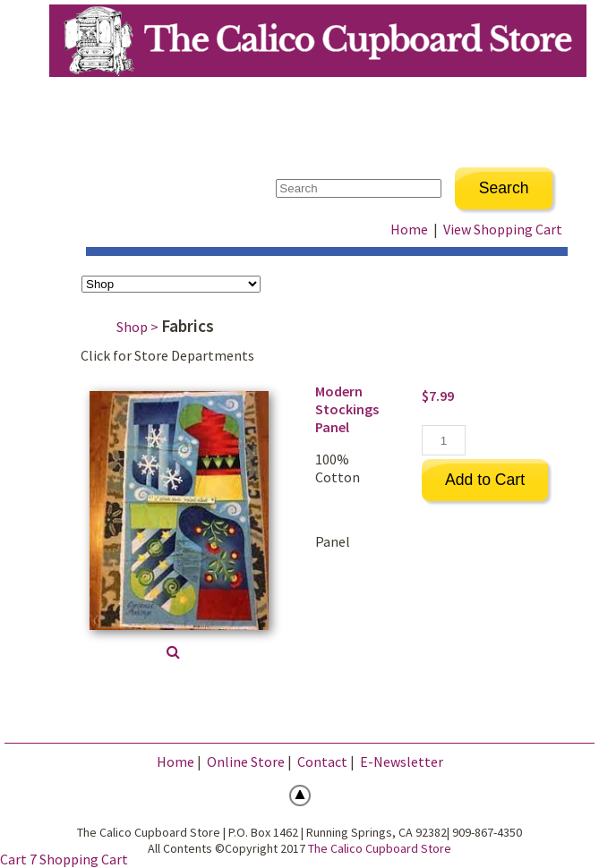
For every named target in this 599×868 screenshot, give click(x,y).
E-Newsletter (402, 762)
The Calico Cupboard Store (380, 848)
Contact (322, 762)
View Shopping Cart (503, 229)
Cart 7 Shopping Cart (64, 859)
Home (409, 229)
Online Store (246, 762)
